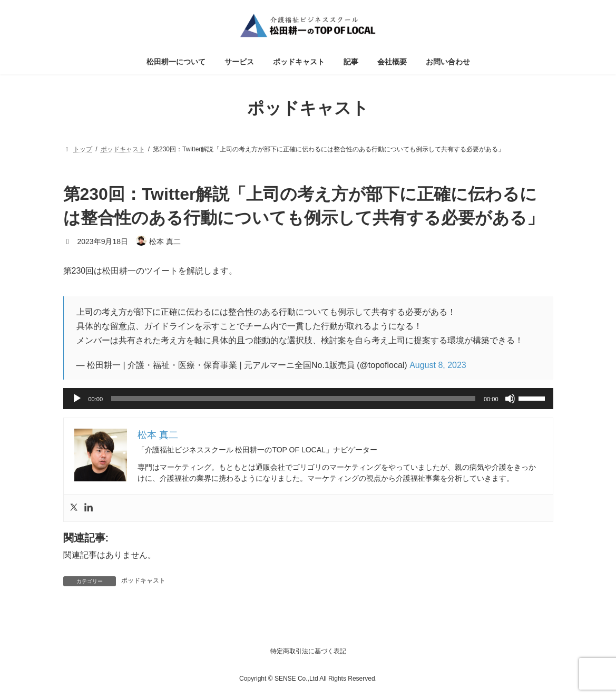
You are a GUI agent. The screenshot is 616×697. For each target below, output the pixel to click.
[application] (308, 399)
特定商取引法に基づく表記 (308, 651)
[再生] (77, 399)
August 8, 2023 (438, 365)
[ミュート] (510, 399)
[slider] (293, 399)
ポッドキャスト (143, 580)
